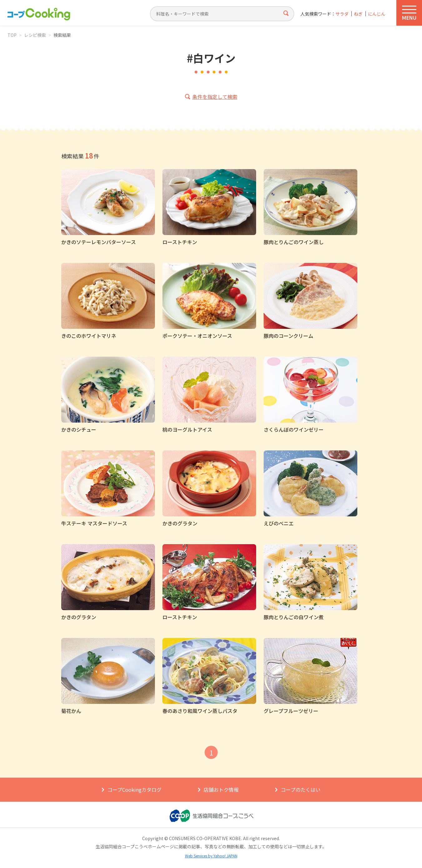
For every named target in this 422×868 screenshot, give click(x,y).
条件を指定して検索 (215, 97)
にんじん (377, 14)
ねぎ (358, 14)
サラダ (342, 14)
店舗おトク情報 (221, 790)
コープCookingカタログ (134, 790)
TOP (12, 35)
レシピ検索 (35, 35)
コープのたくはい (301, 790)
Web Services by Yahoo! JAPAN (211, 856)
